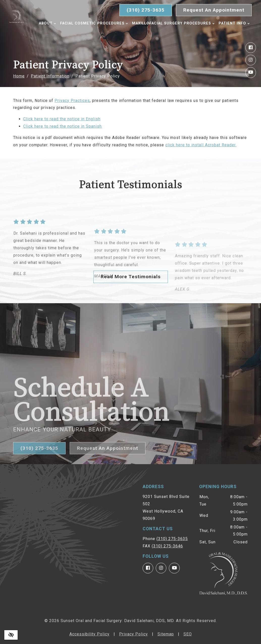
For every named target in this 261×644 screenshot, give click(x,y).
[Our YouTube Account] (251, 72)
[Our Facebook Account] (251, 48)
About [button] (49, 23)
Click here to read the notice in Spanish (62, 126)
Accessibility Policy (89, 634)
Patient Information (50, 76)
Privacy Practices (72, 101)
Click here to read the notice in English (62, 119)
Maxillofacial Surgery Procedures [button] (175, 23)
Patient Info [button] (56, 34)
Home (19, 76)
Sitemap (166, 634)
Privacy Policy (134, 634)
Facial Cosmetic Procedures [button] (96, 23)
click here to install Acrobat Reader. (201, 145)
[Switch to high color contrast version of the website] (11, 635)
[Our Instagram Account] (251, 60)
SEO (188, 634)
